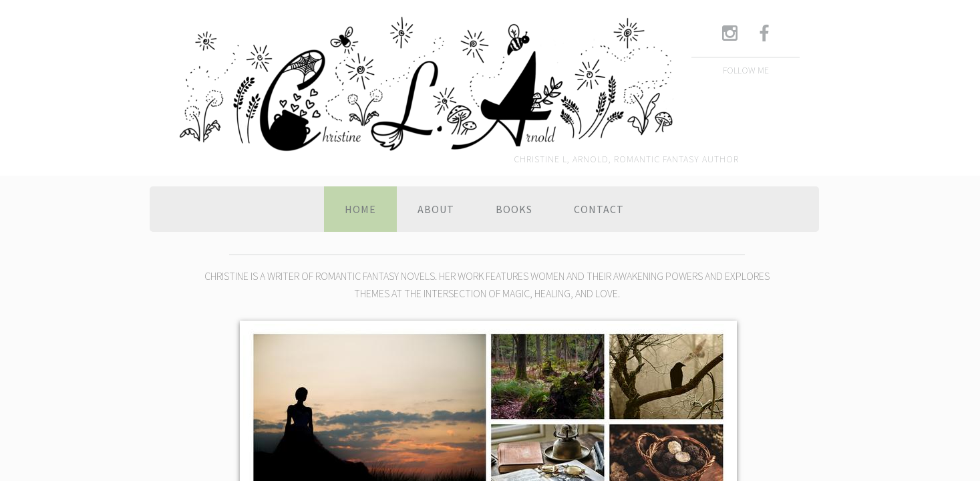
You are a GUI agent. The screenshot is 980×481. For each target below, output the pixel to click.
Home (360, 209)
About (436, 209)
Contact (599, 209)
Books (514, 209)
